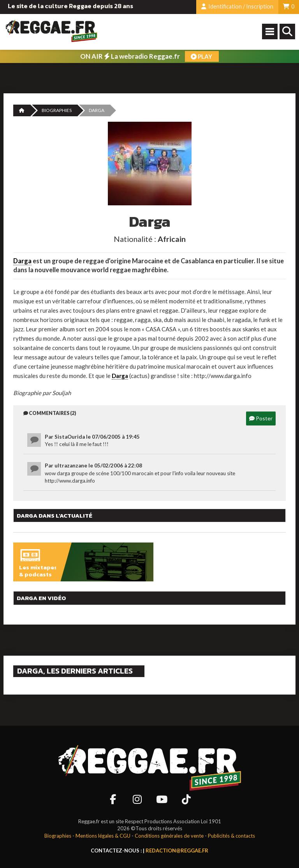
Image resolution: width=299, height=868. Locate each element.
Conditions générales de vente (169, 836)
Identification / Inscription (237, 6)
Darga (22, 261)
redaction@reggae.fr (177, 850)
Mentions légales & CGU (103, 836)
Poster (261, 418)
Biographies (57, 110)
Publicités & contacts (231, 836)
